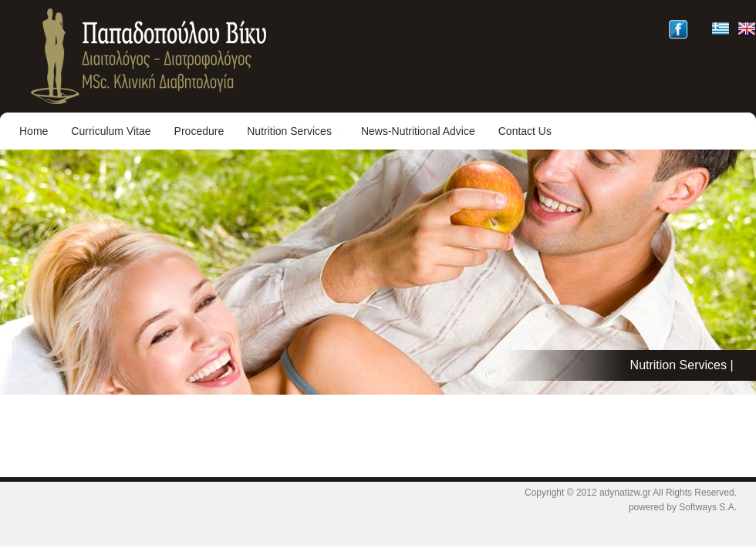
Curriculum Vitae (111, 131)
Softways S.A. (708, 507)
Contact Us (525, 131)
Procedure (199, 131)
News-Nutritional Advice (418, 131)
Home (34, 131)
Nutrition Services (295, 131)
